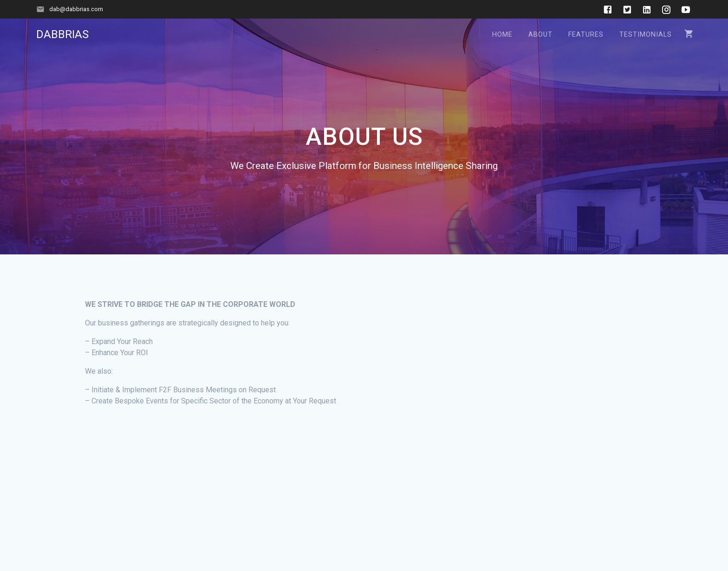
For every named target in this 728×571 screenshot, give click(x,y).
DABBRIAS (62, 34)
